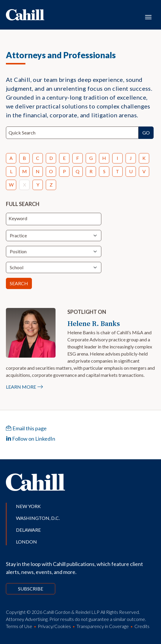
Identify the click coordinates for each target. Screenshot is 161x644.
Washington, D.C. (38, 518)
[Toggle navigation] (148, 17)
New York (28, 506)
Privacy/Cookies (54, 626)
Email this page (26, 428)
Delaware (28, 530)
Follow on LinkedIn (31, 439)
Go (146, 133)
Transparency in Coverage (103, 626)
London (26, 542)
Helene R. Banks (94, 323)
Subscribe (31, 589)
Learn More (21, 387)
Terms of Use (19, 626)
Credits (142, 626)
